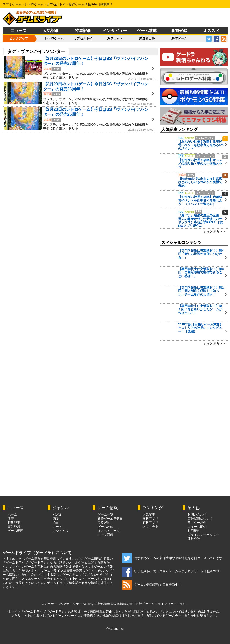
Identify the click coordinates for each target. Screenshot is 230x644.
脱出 (56, 523)
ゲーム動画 (16, 531)
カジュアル (60, 531)
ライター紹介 (197, 523)
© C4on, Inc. (115, 629)
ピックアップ (19, 38)
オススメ (211, 31)
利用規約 (194, 531)
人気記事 (51, 31)
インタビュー (115, 31)
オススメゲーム (109, 531)
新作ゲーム (179, 38)
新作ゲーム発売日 (110, 519)
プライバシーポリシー (203, 535)
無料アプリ (150, 519)
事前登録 (179, 31)
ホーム (12, 514)
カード (57, 527)
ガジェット (115, 38)
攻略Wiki (104, 523)
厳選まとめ (147, 38)
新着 (11, 519)
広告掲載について (200, 519)
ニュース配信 (197, 527)
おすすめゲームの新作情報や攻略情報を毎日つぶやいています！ (174, 558)
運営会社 (194, 539)
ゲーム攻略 (147, 31)
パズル (57, 514)
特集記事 (83, 31)
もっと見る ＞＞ (215, 232)
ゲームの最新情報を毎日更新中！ (152, 585)
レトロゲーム (54, 38)
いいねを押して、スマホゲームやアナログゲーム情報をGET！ (172, 571)
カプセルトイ (83, 38)
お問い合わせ (197, 514)
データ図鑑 (105, 535)
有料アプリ (150, 523)
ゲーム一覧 (105, 514)
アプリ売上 (150, 527)
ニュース (19, 31)
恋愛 (56, 519)
